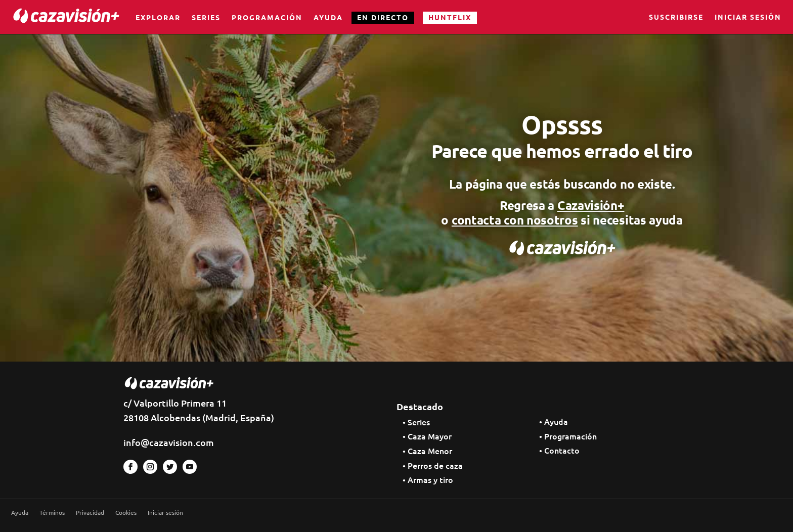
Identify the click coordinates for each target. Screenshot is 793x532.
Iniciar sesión (748, 18)
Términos (52, 513)
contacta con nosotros (515, 220)
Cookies (126, 513)
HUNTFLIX (450, 17)
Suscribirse (676, 18)
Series (206, 17)
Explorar (158, 17)
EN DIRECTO (383, 17)
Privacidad (90, 513)
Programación (267, 17)
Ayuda (328, 17)
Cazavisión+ (591, 205)
